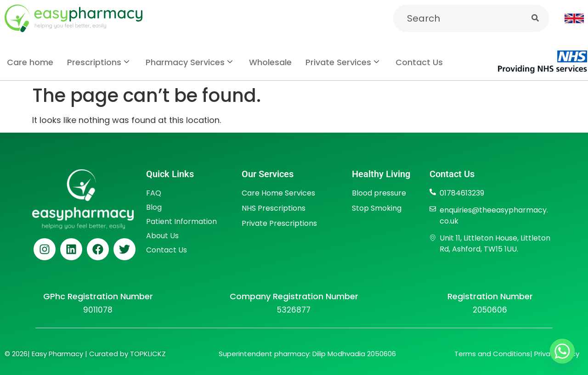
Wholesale (270, 62)
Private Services (342, 62)
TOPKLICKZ (148, 354)
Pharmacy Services (189, 62)
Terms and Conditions (492, 354)
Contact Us (419, 62)
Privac (544, 354)
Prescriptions (98, 62)
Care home (30, 62)
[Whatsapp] (562, 351)
